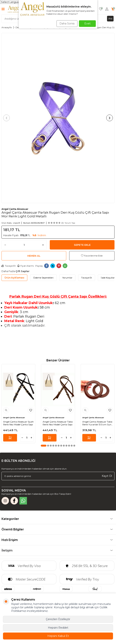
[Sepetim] (113, 9)
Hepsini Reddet (58, 628)
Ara (110, 18)
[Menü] (3, 9)
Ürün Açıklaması (14, 278)
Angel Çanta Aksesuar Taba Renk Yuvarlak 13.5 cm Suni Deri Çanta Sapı (97, 423)
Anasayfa (7, 27)
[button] (6, 118)
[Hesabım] (107, 9)
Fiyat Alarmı (26, 266)
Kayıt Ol (107, 476)
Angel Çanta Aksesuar (15, 209)
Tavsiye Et (9, 266)
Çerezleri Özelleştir (58, 619)
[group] (58, 118)
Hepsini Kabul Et (58, 636)
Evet (87, 24)
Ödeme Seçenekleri (43, 278)
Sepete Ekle (82, 245)
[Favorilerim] (101, 9)
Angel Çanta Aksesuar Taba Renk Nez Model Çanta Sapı (58, 423)
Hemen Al (34, 256)
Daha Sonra (67, 24)
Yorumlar (67, 278)
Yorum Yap (70, 223)
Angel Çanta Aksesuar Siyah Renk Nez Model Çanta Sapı (18, 423)
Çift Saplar (23, 271)
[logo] (14, 9)
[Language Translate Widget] (18, 2)
